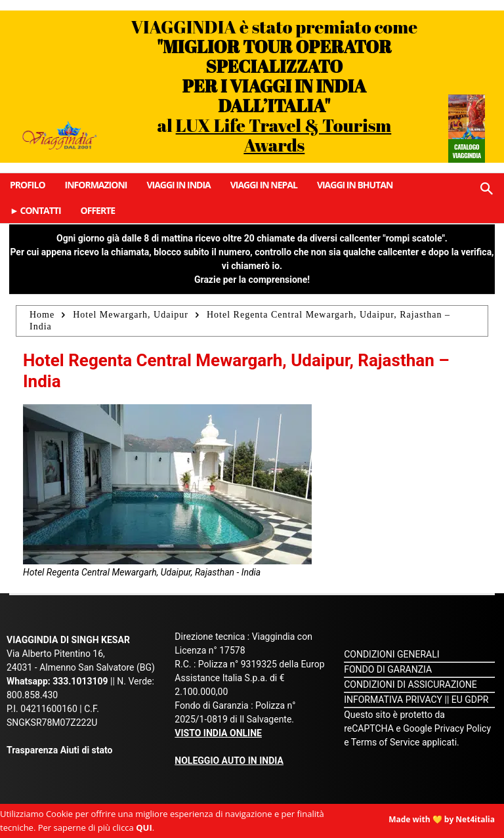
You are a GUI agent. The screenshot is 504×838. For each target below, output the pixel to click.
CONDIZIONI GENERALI (391, 654)
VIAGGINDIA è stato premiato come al (275, 86)
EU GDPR (470, 700)
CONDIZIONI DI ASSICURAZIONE (410, 684)
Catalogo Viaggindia (466, 151)
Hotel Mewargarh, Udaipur (131, 315)
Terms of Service (386, 742)
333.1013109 (80, 681)
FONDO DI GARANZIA (388, 669)
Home (42, 315)
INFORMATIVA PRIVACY (393, 700)
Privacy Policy (463, 728)
